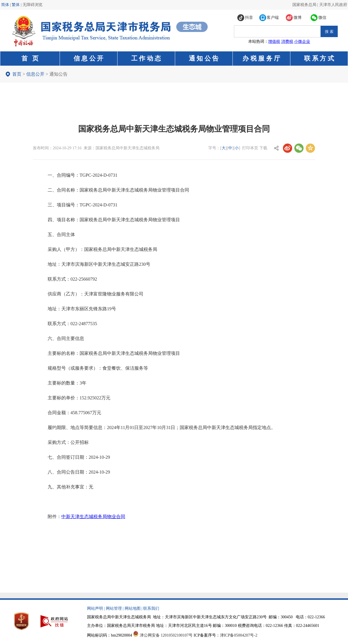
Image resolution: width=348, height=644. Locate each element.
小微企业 (302, 42)
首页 (17, 74)
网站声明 (95, 608)
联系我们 (151, 608)
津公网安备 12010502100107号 (166, 635)
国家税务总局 (304, 5)
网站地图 (133, 608)
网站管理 (114, 608)
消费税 (287, 42)
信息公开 (35, 74)
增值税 (274, 42)
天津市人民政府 (333, 5)
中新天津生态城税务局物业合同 (93, 517)
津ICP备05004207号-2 (239, 635)
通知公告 (58, 74)
